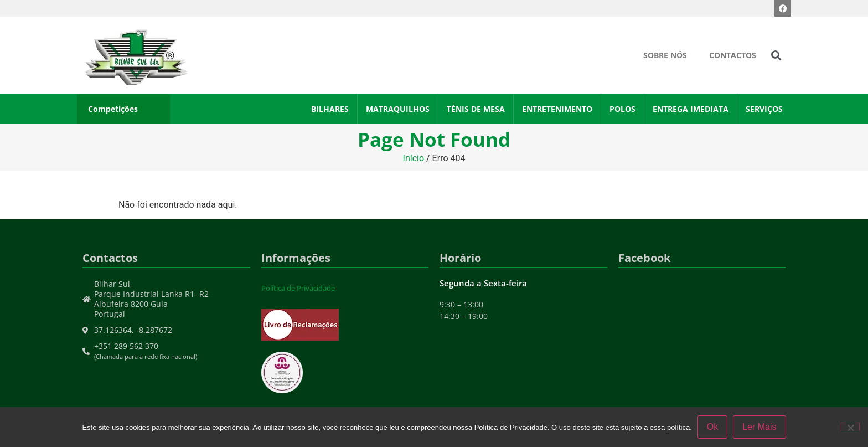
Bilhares (330, 109)
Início (414, 158)
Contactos (733, 55)
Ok (712, 427)
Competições (113, 109)
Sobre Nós (665, 55)
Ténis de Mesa (476, 109)
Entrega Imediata (691, 109)
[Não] (850, 427)
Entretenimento (557, 109)
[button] (776, 56)
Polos (622, 109)
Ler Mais (759, 427)
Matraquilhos (398, 109)
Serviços (764, 109)
